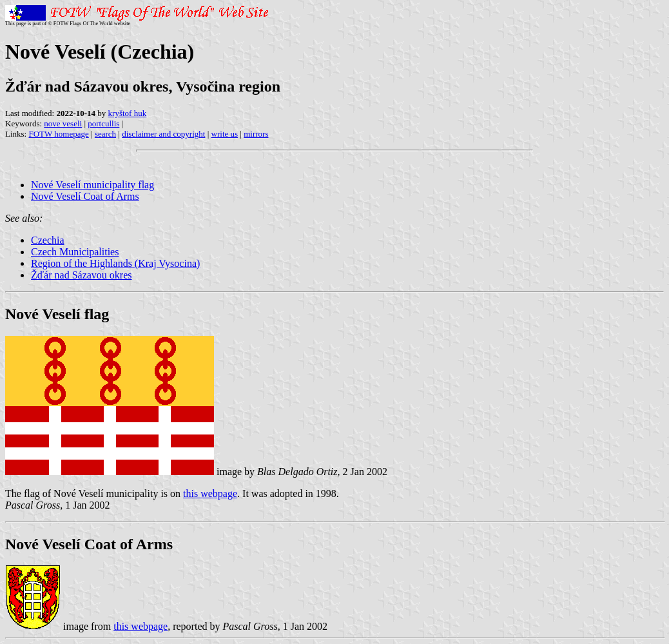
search (105, 134)
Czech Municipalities (75, 252)
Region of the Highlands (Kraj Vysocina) (115, 263)
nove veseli (63, 123)
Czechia (48, 240)
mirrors (256, 134)
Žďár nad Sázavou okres (82, 275)
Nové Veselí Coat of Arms (85, 196)
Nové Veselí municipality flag (92, 185)
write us (225, 134)
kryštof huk (128, 113)
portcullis (103, 123)
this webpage (210, 493)
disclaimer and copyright (163, 134)
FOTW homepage (58, 134)
